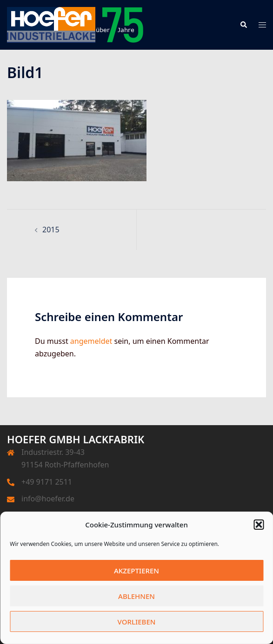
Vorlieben (137, 622)
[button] (259, 525)
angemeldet (91, 341)
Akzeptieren (136, 571)
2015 (51, 230)
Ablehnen (136, 596)
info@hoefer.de (48, 499)
